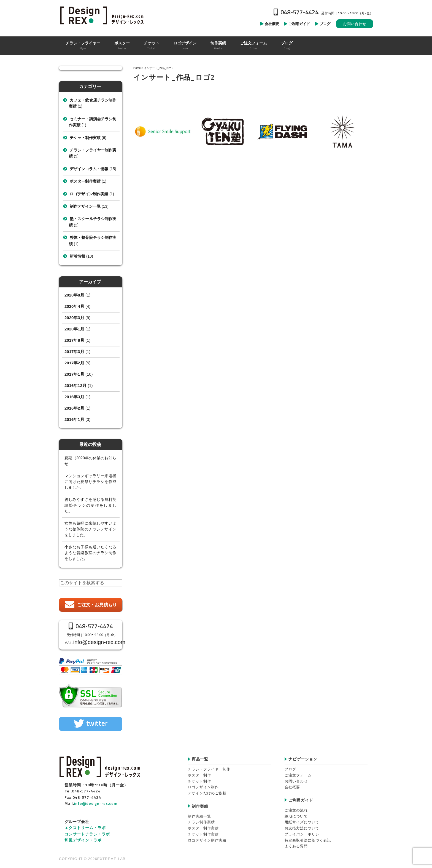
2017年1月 (74, 374)
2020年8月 (74, 295)
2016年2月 (74, 408)
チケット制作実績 (85, 138)
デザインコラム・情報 (89, 169)
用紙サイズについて (302, 819)
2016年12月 (75, 385)
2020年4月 (74, 306)
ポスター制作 (199, 772)
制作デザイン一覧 (85, 206)
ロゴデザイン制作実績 (89, 194)
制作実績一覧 (199, 813)
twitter (97, 720)
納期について (296, 813)
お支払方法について (302, 825)
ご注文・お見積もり (97, 605)
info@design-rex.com (96, 640)
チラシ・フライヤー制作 (209, 766)
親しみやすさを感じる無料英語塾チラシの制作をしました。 (90, 505)
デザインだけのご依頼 (207, 790)
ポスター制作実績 (85, 181)
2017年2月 (74, 363)
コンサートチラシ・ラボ (87, 830)
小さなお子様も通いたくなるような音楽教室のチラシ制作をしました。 (90, 553)
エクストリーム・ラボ (85, 824)
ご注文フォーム (298, 772)
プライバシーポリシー (304, 831)
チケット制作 (199, 778)
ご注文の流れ (296, 807)
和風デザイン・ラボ (83, 837)
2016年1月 (74, 419)
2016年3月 (74, 397)
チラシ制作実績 (201, 819)
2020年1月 (74, 329)
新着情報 (77, 256)
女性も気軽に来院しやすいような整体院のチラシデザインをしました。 (90, 529)
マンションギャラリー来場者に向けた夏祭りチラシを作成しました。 (90, 482)
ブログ (290, 766)
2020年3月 (74, 318)
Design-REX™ (103, 15)
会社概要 (292, 784)
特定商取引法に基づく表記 (308, 837)
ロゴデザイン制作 (203, 784)
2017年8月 (74, 340)
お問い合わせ (355, 24)
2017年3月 (74, 352)
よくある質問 (296, 843)
